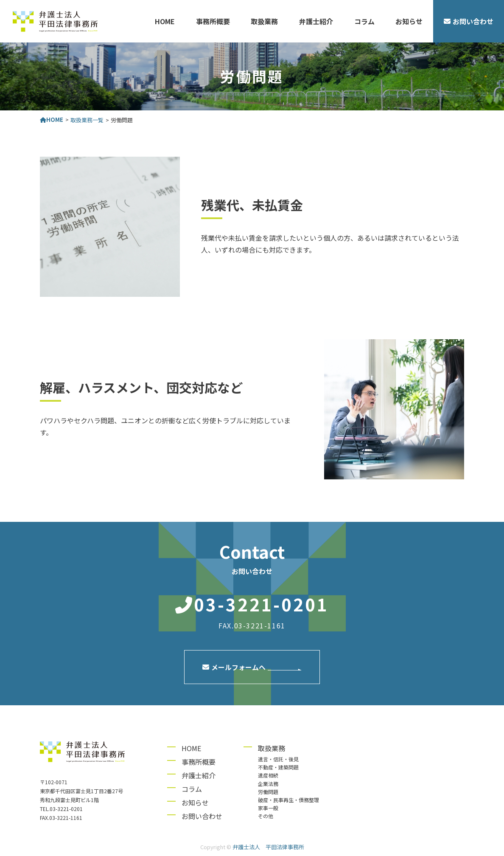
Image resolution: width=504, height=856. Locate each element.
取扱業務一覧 (87, 120)
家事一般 (268, 808)
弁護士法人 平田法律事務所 (268, 847)
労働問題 (268, 792)
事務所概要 (213, 21)
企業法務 (268, 784)
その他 (266, 816)
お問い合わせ (202, 816)
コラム (364, 21)
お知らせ (409, 21)
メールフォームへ (234, 667)
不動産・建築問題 (278, 767)
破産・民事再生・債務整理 (288, 800)
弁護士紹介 (316, 21)
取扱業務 (264, 21)
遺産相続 (268, 775)
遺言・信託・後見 (278, 759)
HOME (165, 21)
